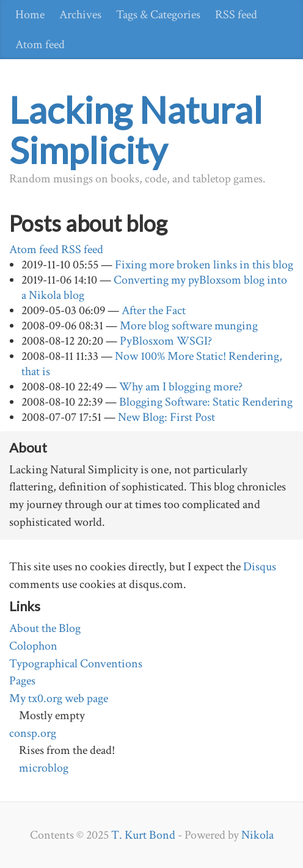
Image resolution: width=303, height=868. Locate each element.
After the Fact (154, 310)
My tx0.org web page (59, 698)
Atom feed (40, 45)
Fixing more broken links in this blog (204, 265)
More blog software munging (189, 326)
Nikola (257, 835)
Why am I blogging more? (181, 387)
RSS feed (236, 15)
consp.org (33, 733)
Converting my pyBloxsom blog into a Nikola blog (154, 288)
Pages (22, 681)
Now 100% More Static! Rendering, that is (152, 364)
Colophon (33, 646)
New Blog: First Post (166, 417)
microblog (44, 768)
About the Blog (45, 628)
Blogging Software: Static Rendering (206, 402)
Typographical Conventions (76, 664)
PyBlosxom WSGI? (166, 341)
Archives (80, 15)
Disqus (260, 567)
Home (30, 15)
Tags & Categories (158, 15)
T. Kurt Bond (143, 835)
